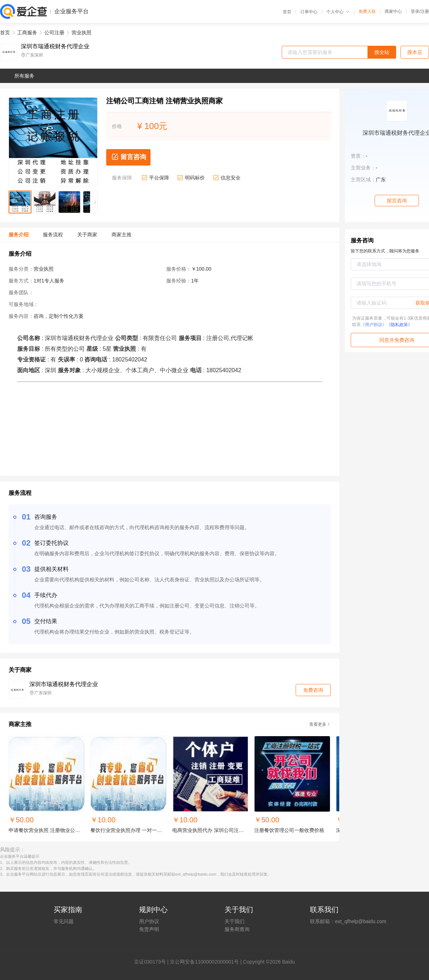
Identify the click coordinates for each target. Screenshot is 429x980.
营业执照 (82, 33)
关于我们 (235, 921)
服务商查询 (237, 929)
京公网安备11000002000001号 (204, 962)
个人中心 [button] (338, 12)
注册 (425, 11)
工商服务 (27, 33)
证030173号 (152, 962)
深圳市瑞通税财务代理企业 (55, 46)
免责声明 (149, 929)
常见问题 (64, 921)
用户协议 (149, 921)
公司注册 (54, 33)
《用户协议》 (374, 325)
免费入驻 (367, 11)
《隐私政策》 (399, 325)
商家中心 (393, 11)
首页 (287, 12)
